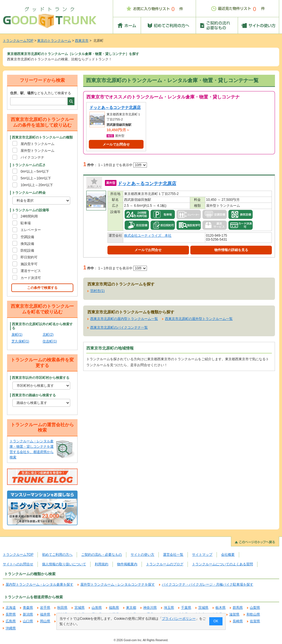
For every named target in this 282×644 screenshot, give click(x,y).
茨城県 (203, 608)
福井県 (45, 614)
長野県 (11, 614)
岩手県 (45, 608)
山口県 (28, 621)
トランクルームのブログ (165, 564)
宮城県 (80, 608)
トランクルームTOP (18, 41)
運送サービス (31, 271)
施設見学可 (29, 264)
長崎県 (238, 621)
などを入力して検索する (41, 93)
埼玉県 (169, 608)
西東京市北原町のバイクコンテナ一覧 (119, 328)
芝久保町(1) (20, 341)
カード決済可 (31, 278)
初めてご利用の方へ (57, 555)
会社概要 (228, 555)
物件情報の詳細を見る (231, 250)
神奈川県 (150, 608)
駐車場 (26, 223)
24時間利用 (29, 216)
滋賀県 (234, 614)
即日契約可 (29, 257)
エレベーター (31, 230)
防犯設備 (27, 250)
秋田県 (62, 608)
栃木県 (221, 608)
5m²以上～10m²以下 (36, 178)
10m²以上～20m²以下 (37, 185)
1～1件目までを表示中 (123, 165)
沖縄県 (11, 628)
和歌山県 (253, 614)
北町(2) (48, 335)
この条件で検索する (42, 288)
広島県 (11, 621)
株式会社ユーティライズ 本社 (148, 236)
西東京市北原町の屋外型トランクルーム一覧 (199, 319)
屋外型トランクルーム (38, 151)
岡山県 (45, 621)
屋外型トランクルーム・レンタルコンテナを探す (118, 584)
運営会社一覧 (173, 555)
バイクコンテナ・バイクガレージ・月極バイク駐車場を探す (208, 584)
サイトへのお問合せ (18, 564)
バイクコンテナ (32, 157)
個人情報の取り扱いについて (64, 564)
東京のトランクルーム (54, 41)
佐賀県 (255, 621)
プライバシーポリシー (179, 619)
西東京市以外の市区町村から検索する (41, 378)
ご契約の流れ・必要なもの (102, 555)
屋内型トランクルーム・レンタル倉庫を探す (39, 584)
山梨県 (255, 608)
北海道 (11, 608)
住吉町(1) (50, 341)
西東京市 (82, 41)
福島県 (114, 608)
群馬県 (238, 608)
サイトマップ (202, 555)
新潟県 (28, 614)
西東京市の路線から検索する (34, 395)
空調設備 (27, 237)
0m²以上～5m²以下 (35, 172)
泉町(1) (17, 335)
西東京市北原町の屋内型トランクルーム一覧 (124, 319)
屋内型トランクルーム (38, 144)
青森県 (28, 608)
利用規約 (102, 564)
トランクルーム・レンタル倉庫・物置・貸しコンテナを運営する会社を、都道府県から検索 (32, 449)
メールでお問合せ (116, 144)
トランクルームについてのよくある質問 (222, 564)
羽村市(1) (97, 291)
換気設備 (27, 244)
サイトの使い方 (142, 555)
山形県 (97, 608)
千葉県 (186, 608)
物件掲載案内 (127, 564)
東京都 (131, 608)
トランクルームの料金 (29, 193)
